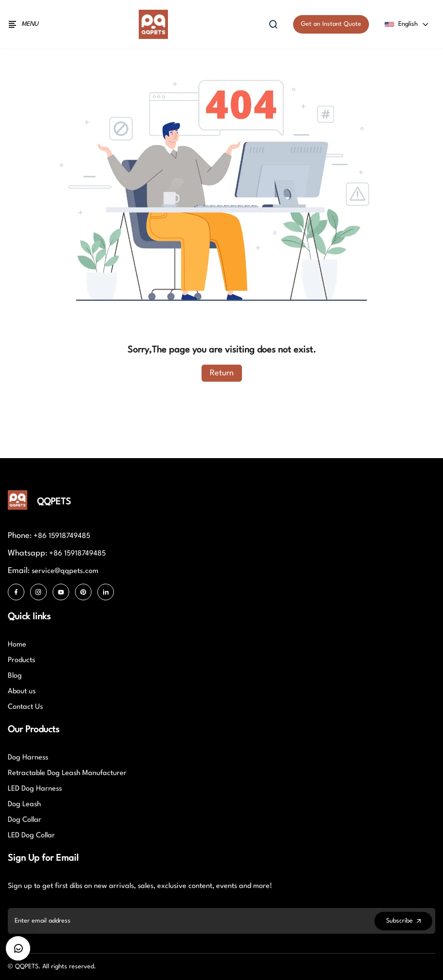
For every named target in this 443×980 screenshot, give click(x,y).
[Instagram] (38, 592)
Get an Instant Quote (331, 24)
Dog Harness (28, 758)
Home (17, 645)
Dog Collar (25, 820)
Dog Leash (24, 804)
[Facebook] (16, 592)
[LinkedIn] (106, 592)
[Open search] (274, 24)
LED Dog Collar (31, 836)
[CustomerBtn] (18, 948)
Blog (15, 676)
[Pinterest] (83, 592)
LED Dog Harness (35, 789)
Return (222, 373)
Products (21, 660)
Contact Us (25, 707)
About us (22, 692)
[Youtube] (61, 592)
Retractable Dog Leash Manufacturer (67, 773)
